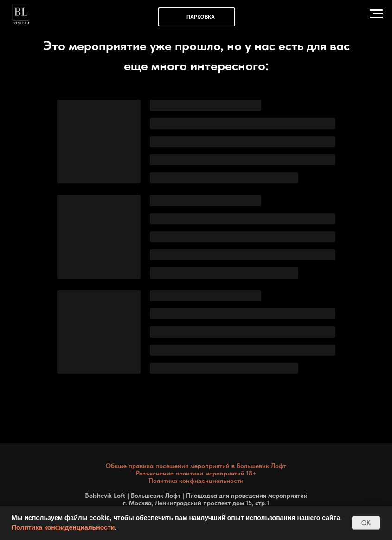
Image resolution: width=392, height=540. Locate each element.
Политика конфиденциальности (63, 527)
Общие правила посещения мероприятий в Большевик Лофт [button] (196, 466)
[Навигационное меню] (376, 14)
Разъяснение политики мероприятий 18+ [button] (196, 473)
